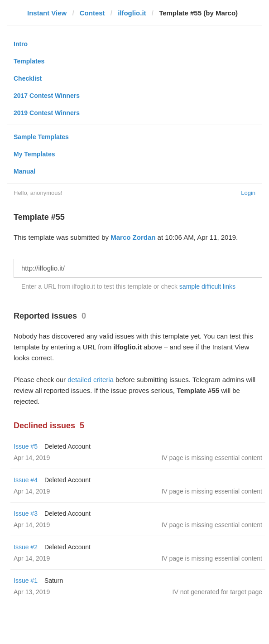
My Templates (34, 154)
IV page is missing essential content (212, 458)
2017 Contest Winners (47, 96)
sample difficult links (207, 286)
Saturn (54, 581)
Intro (21, 44)
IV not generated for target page (217, 592)
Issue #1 (26, 581)
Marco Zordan (133, 237)
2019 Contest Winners (47, 113)
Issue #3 (26, 513)
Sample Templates (41, 137)
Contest (92, 13)
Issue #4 (26, 480)
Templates (29, 61)
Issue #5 (26, 446)
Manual (24, 171)
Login (248, 193)
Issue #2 (26, 547)
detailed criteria (91, 380)
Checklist (28, 78)
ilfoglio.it (132, 13)
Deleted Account (67, 446)
